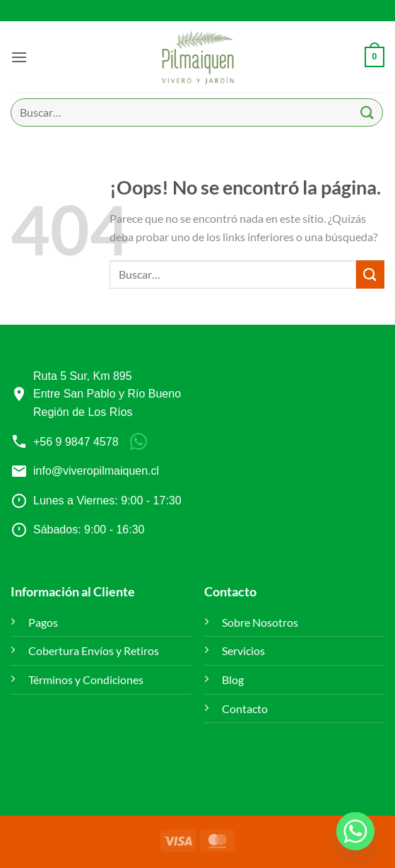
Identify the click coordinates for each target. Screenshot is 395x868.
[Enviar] (367, 112)
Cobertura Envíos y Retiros (94, 650)
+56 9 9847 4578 (76, 442)
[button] (19, 57)
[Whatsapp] (355, 831)
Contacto (245, 708)
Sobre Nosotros (260, 622)
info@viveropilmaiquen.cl (96, 471)
